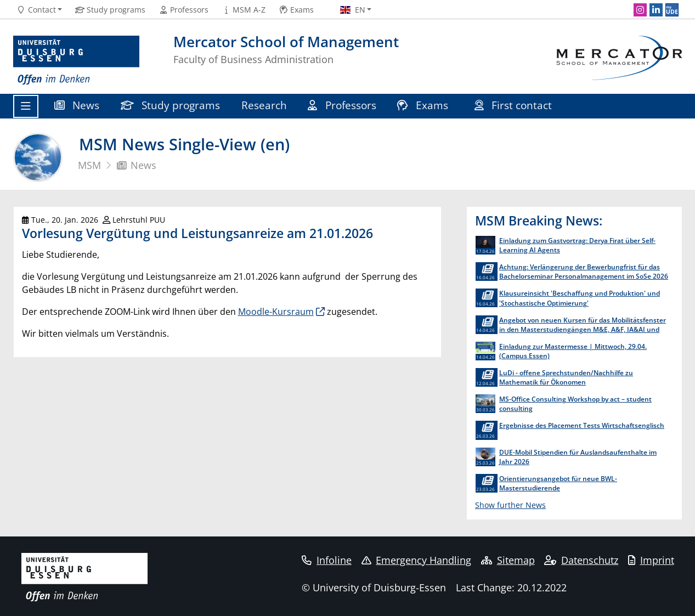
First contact (515, 105)
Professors (342, 105)
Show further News (510, 505)
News (77, 105)
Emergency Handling (417, 560)
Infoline (327, 560)
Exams (424, 105)
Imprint (651, 560)
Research (264, 105)
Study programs (171, 105)
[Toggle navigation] (26, 106)
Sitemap (508, 560)
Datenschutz (581, 560)
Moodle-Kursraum (276, 312)
